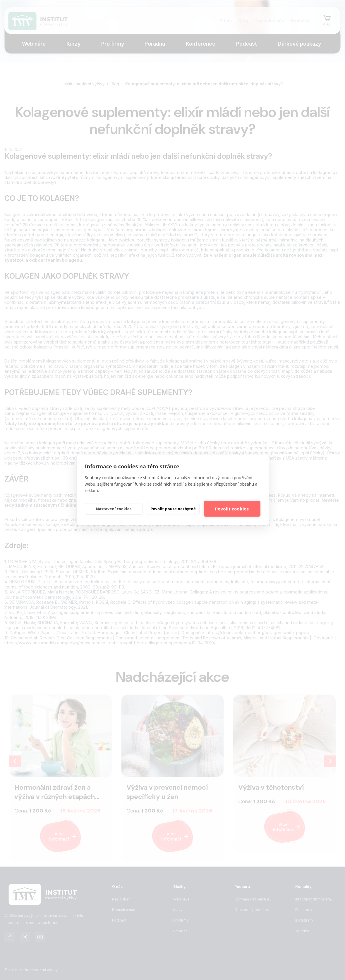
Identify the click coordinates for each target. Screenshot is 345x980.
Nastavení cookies (114, 509)
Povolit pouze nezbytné (173, 509)
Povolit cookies (232, 509)
